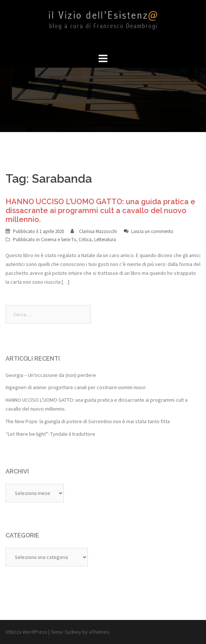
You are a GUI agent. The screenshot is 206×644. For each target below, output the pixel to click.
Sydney (73, 632)
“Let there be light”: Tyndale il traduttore (50, 434)
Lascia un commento (152, 231)
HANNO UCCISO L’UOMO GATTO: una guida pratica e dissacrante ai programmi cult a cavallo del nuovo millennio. (100, 210)
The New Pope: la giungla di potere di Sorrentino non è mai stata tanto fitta (88, 421)
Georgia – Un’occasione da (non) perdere (51, 375)
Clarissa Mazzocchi (98, 231)
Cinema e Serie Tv (59, 240)
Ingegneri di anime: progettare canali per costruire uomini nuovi (75, 387)
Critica (85, 240)
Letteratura (105, 240)
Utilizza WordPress (26, 632)
